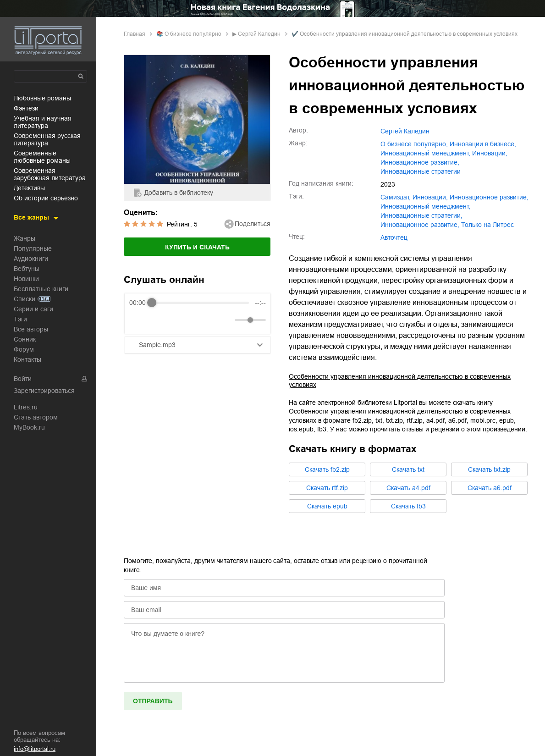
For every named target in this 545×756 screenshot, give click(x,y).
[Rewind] (139, 320)
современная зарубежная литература (50, 174)
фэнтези (26, 108)
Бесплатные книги (41, 289)
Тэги (20, 319)
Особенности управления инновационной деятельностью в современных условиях (400, 381)
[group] (198, 314)
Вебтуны (27, 269)
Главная (135, 34)
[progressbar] (200, 303)
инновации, (490, 153)
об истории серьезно (46, 198)
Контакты (28, 359)
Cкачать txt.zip (489, 469)
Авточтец (394, 237)
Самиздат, (396, 197)
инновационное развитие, (420, 162)
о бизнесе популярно (193, 34)
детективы (29, 188)
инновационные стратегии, (421, 215)
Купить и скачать (197, 247)
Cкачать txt (408, 469)
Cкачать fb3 (408, 506)
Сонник (25, 339)
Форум (24, 349)
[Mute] (226, 320)
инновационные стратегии (421, 171)
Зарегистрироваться (44, 391)
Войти (23, 379)
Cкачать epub (327, 506)
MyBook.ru (29, 427)
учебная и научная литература (43, 122)
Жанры (25, 238)
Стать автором (36, 417)
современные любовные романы (42, 157)
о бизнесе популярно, (414, 144)
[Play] (159, 320)
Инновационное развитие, (420, 225)
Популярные (33, 248)
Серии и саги (33, 309)
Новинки (26, 279)
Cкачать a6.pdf (490, 488)
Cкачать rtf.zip (327, 488)
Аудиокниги (31, 259)
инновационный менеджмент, (425, 153)
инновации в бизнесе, (483, 144)
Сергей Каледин (259, 34)
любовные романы (42, 98)
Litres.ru (26, 407)
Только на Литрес (487, 225)
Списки (25, 299)
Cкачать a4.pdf (408, 488)
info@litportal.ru (35, 749)
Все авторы (31, 329)
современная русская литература (47, 139)
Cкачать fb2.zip (327, 469)
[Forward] (179, 320)
